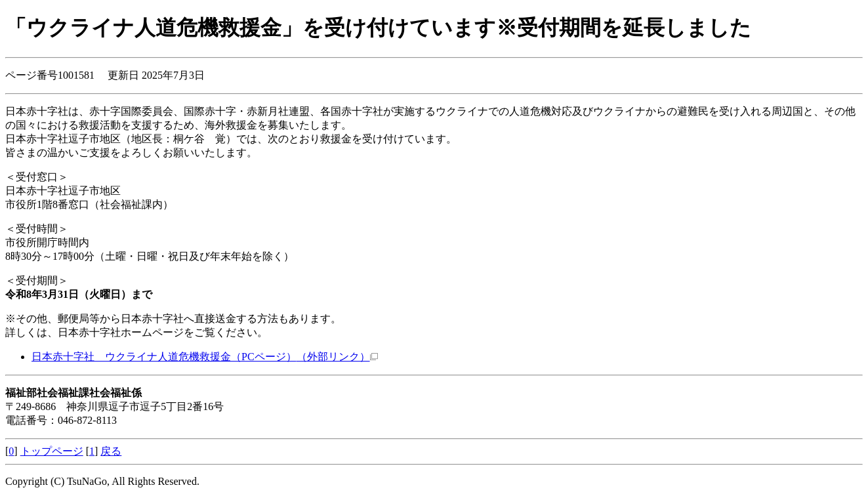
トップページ (52, 451)
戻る (111, 451)
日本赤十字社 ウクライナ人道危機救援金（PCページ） (205, 357)
